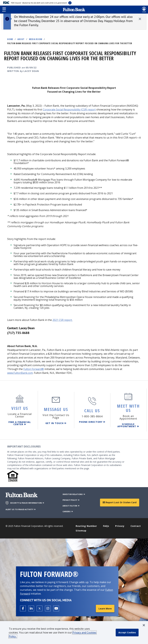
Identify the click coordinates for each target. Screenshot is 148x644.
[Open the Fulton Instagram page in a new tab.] (48, 608)
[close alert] (140, 19)
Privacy (120, 526)
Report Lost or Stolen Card (120, 502)
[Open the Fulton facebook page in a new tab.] (23, 608)
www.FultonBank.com (20, 373)
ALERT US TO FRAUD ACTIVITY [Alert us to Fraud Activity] (21, 509)
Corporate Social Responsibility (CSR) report (69, 110)
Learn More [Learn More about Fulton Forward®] (105, 608)
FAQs (106, 526)
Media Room (36, 39)
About (21, 39)
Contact (136, 526)
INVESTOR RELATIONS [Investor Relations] (74, 494)
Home (10, 39)
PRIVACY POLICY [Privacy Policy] (71, 500)
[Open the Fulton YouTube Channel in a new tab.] (56, 608)
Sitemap (81, 530)
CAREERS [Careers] (68, 511)
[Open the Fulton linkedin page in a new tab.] (31, 608)
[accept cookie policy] (127, 633)
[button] (4, 10)
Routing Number (86, 526)
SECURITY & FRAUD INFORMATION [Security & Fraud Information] (27, 503)
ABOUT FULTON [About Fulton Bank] (71, 505)
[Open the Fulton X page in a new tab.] (40, 608)
